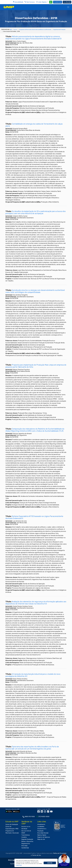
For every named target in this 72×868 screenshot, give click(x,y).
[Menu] (68, 7)
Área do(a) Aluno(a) (43, 833)
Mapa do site (41, 839)
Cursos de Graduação (12, 824)
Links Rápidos (42, 2)
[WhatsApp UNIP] (51, 2)
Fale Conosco (30, 2)
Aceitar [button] (50, 863)
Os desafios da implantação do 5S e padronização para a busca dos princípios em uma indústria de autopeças (36, 212)
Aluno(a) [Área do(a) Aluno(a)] (67, 2)
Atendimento (41, 824)
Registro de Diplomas (44, 837)
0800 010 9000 (30, 817)
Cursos (15, 30)
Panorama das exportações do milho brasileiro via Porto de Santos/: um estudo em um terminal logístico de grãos (32, 748)
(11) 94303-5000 (44, 817)
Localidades (41, 827)
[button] (19, 865)
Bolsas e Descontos (27, 841)
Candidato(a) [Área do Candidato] (58, 2)
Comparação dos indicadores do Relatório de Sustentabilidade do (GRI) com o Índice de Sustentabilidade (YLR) (35, 430)
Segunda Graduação (27, 839)
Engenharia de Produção (59, 30)
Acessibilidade (18, 2)
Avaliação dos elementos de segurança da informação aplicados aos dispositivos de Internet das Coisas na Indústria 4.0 (36, 603)
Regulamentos (26, 844)
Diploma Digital (42, 835)
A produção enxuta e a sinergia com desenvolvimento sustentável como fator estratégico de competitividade (35, 291)
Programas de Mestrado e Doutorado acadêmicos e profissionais (35, 30)
